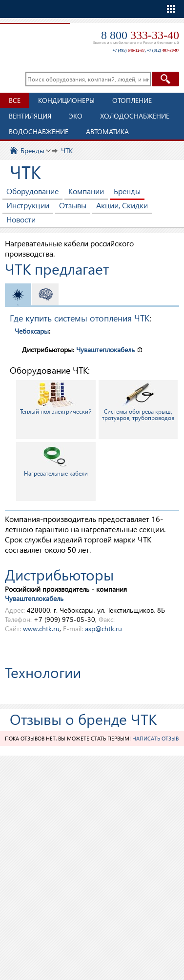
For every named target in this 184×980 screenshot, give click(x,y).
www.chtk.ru (41, 629)
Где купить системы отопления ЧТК (80, 318)
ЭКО (76, 116)
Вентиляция (30, 116)
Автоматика (107, 131)
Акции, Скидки (122, 205)
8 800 (140, 35)
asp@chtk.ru (103, 629)
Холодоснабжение (135, 116)
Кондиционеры (66, 100)
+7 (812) (163, 50)
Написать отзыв (155, 738)
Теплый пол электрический (56, 398)
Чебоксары (32, 331)
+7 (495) (128, 50)
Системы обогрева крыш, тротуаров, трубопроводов (138, 401)
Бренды (127, 191)
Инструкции (28, 205)
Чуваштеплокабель (105, 350)
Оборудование (32, 191)
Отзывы (73, 205)
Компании (86, 191)
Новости (21, 219)
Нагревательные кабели (56, 460)
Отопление (132, 100)
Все (15, 100)
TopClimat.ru (34, 37)
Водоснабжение (39, 131)
